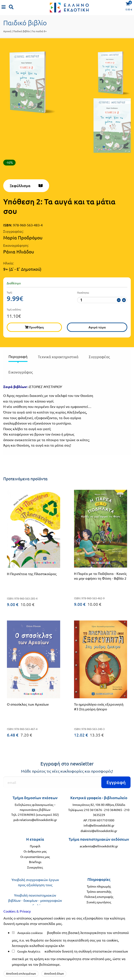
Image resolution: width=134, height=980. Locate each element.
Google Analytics (29, 951)
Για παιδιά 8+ (39, 31)
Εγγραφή (116, 782)
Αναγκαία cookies (29, 933)
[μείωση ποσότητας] (119, 300)
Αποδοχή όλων (54, 973)
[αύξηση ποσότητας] (124, 300)
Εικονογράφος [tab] (21, 372)
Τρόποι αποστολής (99, 891)
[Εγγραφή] (67, 782)
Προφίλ (35, 846)
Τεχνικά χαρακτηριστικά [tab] (58, 357)
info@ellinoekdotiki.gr (99, 825)
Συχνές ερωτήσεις (99, 902)
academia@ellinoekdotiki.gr (99, 846)
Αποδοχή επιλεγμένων (21, 973)
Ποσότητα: (83, 293)
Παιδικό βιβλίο (22, 31)
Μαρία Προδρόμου (23, 237)
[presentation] (18, 357)
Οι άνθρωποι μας (35, 851)
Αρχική (7, 31)
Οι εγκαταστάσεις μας (35, 857)
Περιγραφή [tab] (18, 357)
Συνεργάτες (35, 867)
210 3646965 (113, 810)
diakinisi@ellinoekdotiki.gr (99, 831)
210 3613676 (93, 810)
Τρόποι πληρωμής (99, 886)
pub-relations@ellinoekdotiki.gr (35, 820)
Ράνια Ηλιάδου (19, 251)
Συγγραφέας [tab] (99, 357)
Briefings (35, 862)
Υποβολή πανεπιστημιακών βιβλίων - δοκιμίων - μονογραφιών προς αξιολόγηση (35, 900)
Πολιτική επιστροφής (99, 897)
